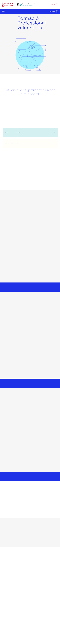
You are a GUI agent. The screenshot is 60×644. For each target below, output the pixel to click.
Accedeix (52, 12)
